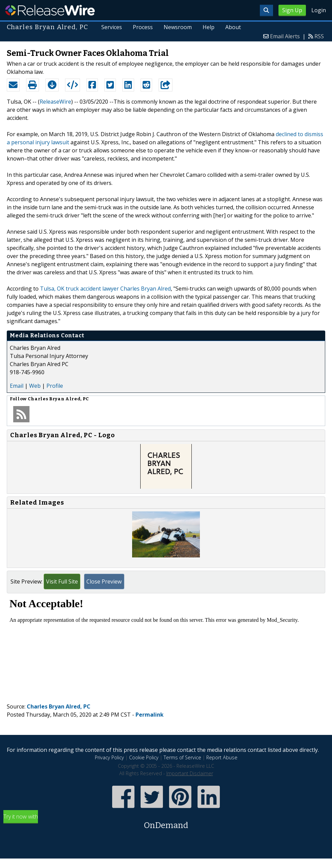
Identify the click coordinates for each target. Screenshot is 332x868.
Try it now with (166, 822)
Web (35, 386)
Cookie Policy (144, 757)
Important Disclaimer (190, 773)
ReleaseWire (50, 10)
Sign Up (292, 10)
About (233, 27)
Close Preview (104, 581)
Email (17, 386)
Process (143, 27)
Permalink (150, 715)
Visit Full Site (62, 581)
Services (112, 27)
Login (319, 10)
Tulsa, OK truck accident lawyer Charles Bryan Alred (105, 289)
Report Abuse (222, 757)
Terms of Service (182, 757)
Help (209, 27)
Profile (55, 386)
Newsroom (178, 27)
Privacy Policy (109, 757)
